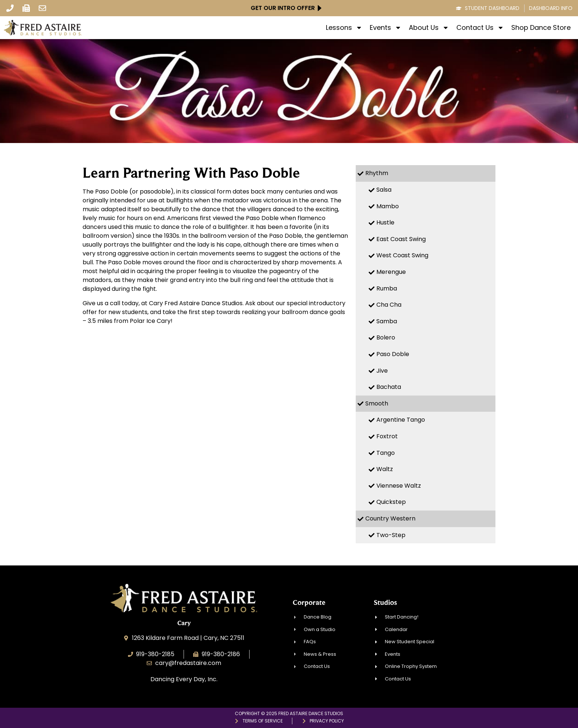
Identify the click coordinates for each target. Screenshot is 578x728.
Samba (387, 321)
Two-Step (391, 535)
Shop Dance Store (541, 28)
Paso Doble (393, 354)
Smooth (377, 403)
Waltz (385, 469)
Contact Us (480, 28)
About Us (429, 28)
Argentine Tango (401, 420)
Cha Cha (389, 305)
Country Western (390, 518)
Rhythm (377, 173)
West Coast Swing (402, 255)
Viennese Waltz (399, 486)
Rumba (387, 288)
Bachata (389, 387)
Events (386, 28)
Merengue (391, 272)
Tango (386, 453)
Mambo (388, 206)
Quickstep (391, 502)
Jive (382, 371)
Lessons (344, 28)
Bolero (386, 337)
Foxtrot (387, 436)
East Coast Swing (401, 239)
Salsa (384, 190)
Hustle (385, 222)
